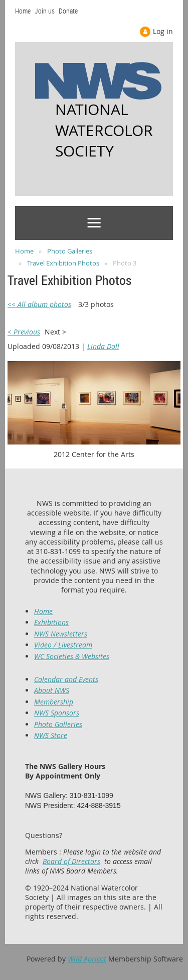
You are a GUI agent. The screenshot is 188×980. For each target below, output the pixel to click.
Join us (45, 11)
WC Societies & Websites (72, 656)
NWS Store (51, 735)
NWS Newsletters (61, 634)
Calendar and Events (66, 679)
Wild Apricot (87, 959)
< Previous (24, 332)
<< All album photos (39, 304)
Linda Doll (103, 346)
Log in (163, 31)
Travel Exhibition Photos (63, 263)
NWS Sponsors (57, 713)
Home (23, 11)
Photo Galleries (70, 251)
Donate (68, 11)
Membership (54, 702)
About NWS (52, 690)
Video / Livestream (63, 645)
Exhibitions (51, 622)
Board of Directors (71, 861)
